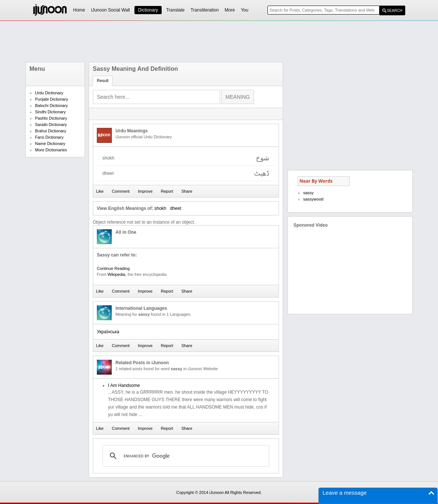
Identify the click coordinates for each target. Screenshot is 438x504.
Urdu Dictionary (49, 93)
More (230, 10)
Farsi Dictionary (49, 137)
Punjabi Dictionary (52, 99)
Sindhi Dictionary (50, 112)
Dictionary (148, 10)
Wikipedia (117, 274)
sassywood (313, 199)
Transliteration (205, 10)
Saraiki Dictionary (51, 125)
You (245, 10)
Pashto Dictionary (51, 118)
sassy (308, 193)
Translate (175, 10)
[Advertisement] (219, 41)
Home (79, 10)
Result (103, 81)
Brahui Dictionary (51, 131)
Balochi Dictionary (51, 105)
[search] (185, 456)
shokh (160, 208)
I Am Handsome (124, 385)
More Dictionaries (51, 150)
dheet (176, 208)
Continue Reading (113, 268)
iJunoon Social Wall (111, 10)
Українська (108, 332)
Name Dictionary (50, 144)
